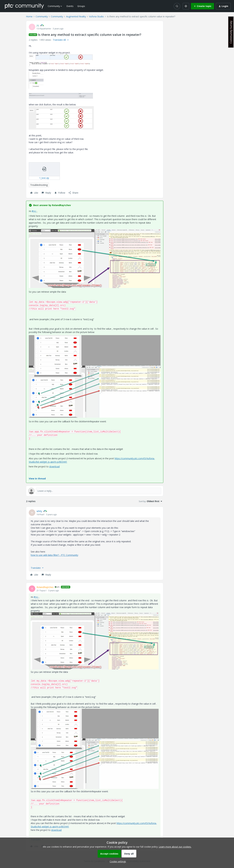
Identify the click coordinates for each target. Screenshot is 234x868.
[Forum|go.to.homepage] (24, 6)
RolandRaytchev (45, 587)
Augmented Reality (76, 16)
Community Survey (231, 32)
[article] (95, 543)
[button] (202, 6)
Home (29, 16)
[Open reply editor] (95, 491)
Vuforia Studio (96, 16)
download (54, 467)
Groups (81, 6)
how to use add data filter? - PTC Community (54, 555)
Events (70, 6)
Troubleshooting (39, 185)
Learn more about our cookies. (175, 847)
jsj (38, 25)
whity (39, 511)
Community (42, 16)
